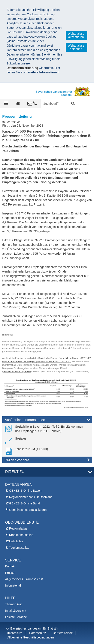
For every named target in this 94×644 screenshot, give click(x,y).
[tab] (47, 421)
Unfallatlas (16, 541)
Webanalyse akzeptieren (76, 35)
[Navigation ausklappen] (6, 104)
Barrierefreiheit (63, 633)
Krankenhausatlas (21, 535)
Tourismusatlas (19, 548)
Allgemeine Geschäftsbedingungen (31, 637)
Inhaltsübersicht (16, 611)
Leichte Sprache (16, 617)
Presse (10, 573)
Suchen (73, 104)
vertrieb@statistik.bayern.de (17, 371)
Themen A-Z (13, 604)
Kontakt (10, 566)
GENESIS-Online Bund (25, 503)
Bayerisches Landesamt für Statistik (34, 628)
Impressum (15, 633)
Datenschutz (37, 633)
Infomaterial (13, 585)
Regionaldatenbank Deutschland (31, 497)
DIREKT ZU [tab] (15, 472)
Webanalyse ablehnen (76, 47)
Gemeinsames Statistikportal (28, 510)
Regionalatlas (18, 528)
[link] (47, 429)
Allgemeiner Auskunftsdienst (24, 579)
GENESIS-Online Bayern (26, 491)
